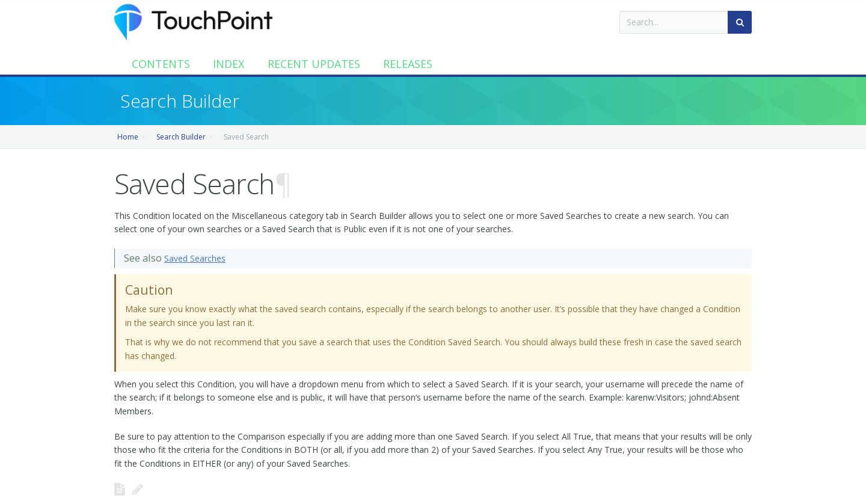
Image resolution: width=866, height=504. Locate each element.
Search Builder (181, 137)
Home (128, 137)
